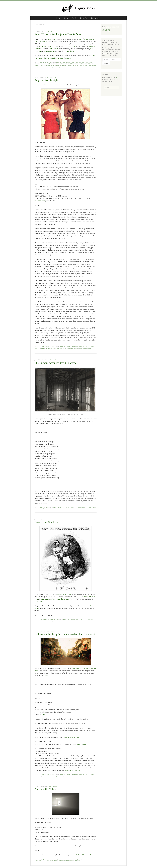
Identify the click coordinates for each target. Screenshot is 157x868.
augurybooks (51, 77)
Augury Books (46, 346)
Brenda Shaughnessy (76, 346)
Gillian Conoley (74, 64)
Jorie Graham (43, 65)
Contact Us (84, 18)
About (74, 18)
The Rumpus (65, 599)
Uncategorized (44, 507)
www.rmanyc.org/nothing (73, 770)
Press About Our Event (47, 522)
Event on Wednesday (64, 594)
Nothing (52, 346)
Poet (86, 65)
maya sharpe (71, 65)
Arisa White (51, 39)
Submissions (95, 18)
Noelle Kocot (52, 348)
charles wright (74, 62)
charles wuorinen (83, 62)
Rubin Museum (74, 348)
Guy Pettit (82, 64)
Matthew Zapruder (61, 65)
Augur (44, 859)
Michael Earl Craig (79, 65)
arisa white (59, 62)
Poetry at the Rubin (45, 789)
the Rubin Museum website (85, 855)
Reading (49, 62)
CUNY (71, 599)
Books (66, 18)
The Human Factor (48, 509)
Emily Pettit (59, 64)
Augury (62, 346)
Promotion (67, 348)
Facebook (50, 619)
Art (41, 346)
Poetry (90, 65)
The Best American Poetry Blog (49, 599)
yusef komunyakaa (57, 67)
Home (58, 18)
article (65, 668)
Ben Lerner (67, 346)
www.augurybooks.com (71, 737)
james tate (88, 64)
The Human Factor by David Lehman (55, 363)
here (46, 675)
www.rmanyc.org (40, 201)
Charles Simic (66, 62)
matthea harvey (52, 65)
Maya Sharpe (70, 51)
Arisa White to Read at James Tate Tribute (58, 34)
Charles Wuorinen (50, 51)
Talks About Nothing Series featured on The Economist (65, 634)
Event (92, 346)
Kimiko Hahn (44, 348)
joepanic (50, 31)
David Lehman (53, 49)
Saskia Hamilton (83, 348)
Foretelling (37, 348)
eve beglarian (66, 64)
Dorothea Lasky (70, 46)
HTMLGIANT (39, 601)
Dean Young (43, 64)
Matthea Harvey (46, 46)
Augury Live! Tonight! (47, 80)
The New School (43, 67)
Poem (57, 348)
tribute (50, 67)
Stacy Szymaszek (82, 621)
